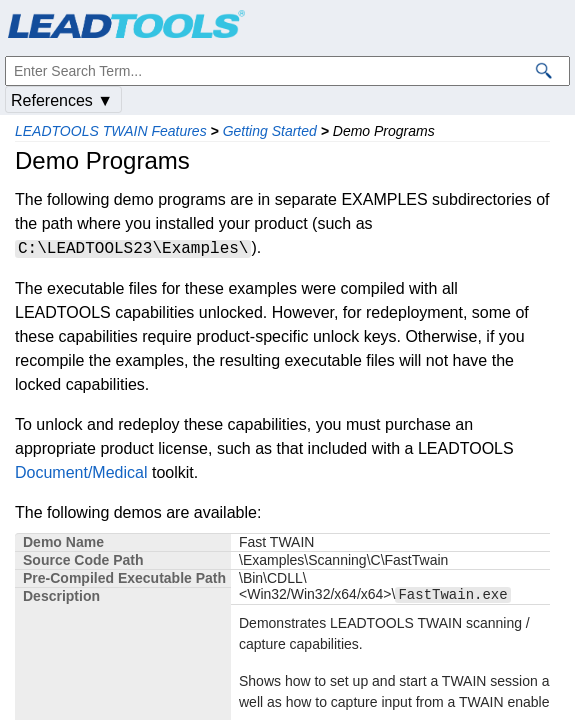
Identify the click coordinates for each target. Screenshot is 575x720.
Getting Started (270, 131)
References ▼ (62, 100)
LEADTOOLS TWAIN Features (111, 131)
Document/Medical (81, 472)
